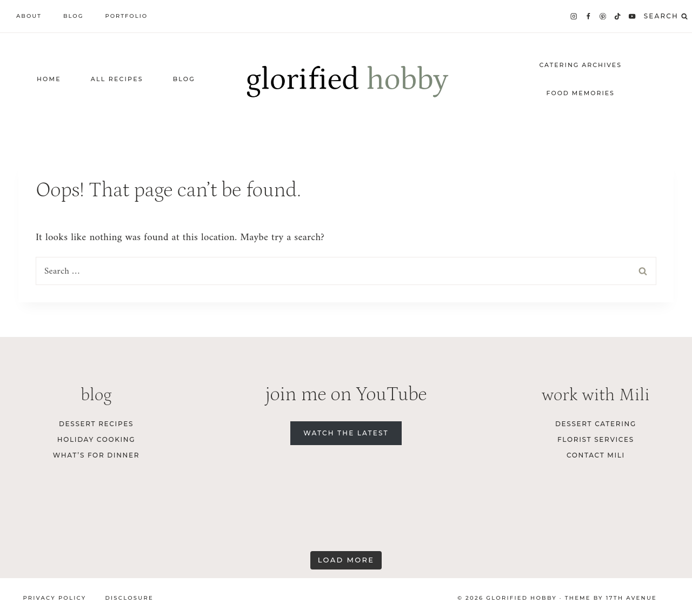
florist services (596, 439)
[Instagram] (573, 16)
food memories (581, 93)
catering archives (580, 65)
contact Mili (596, 455)
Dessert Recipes (96, 424)
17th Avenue (631, 598)
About (29, 16)
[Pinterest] (603, 16)
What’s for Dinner (96, 455)
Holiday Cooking (97, 439)
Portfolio (126, 16)
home (49, 79)
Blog (74, 16)
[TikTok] (618, 16)
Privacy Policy (55, 598)
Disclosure (129, 598)
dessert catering (596, 424)
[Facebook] (588, 16)
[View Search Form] (666, 16)
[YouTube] (632, 16)
